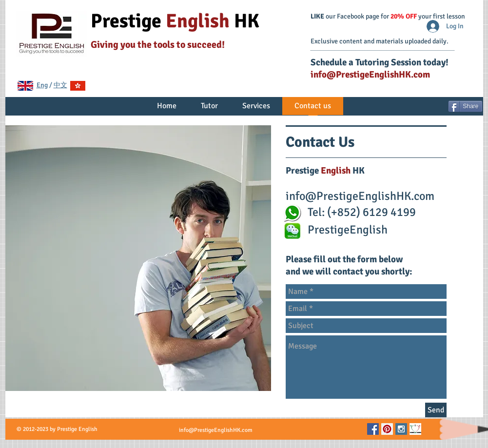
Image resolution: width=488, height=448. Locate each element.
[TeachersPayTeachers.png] (415, 429)
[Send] (436, 410)
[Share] (465, 106)
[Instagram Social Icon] (401, 429)
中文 (60, 85)
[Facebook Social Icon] (373, 429)
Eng (42, 85)
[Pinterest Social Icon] (387, 429)
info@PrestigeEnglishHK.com (370, 75)
